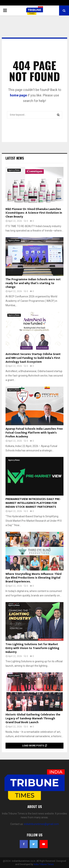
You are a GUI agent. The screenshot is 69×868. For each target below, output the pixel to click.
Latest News (15, 158)
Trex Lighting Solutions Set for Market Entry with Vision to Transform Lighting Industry (32, 648)
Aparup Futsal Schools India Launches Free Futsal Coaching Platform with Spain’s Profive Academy (34, 433)
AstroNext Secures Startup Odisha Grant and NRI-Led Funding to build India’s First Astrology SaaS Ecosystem (33, 358)
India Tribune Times (44, 864)
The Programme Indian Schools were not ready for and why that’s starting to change (33, 283)
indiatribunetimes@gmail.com (41, 824)
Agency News (14, 170)
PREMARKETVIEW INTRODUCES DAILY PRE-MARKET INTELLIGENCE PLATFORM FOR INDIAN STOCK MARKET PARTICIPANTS (33, 503)
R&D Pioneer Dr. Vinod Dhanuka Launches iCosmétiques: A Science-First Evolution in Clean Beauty (34, 213)
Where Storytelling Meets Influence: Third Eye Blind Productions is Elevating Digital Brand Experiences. (33, 578)
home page (18, 95)
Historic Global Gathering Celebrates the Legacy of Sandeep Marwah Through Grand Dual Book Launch (33, 718)
